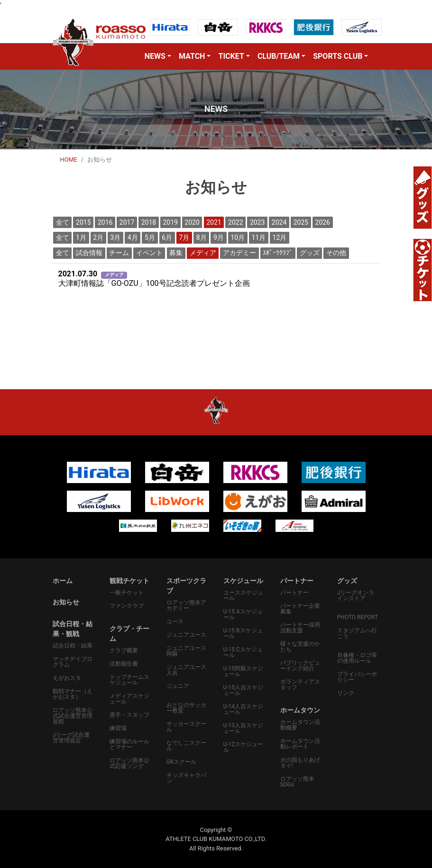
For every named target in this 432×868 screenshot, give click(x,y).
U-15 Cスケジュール (243, 652)
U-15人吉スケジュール (244, 690)
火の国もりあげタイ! (300, 763)
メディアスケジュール (129, 699)
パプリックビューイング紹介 (300, 666)
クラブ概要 (124, 650)
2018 (149, 222)
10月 (238, 238)
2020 (192, 222)
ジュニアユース (186, 635)
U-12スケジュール (244, 747)
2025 (301, 222)
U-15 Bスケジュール (243, 633)
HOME (69, 160)
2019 (170, 222)
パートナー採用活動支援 (300, 628)
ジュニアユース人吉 (186, 670)
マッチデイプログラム (73, 662)
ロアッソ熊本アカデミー (186, 605)
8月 (202, 238)
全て (63, 222)
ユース (175, 621)
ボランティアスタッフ (300, 685)
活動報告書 (124, 664)
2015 (83, 222)
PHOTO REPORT (358, 617)
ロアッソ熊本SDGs (297, 782)
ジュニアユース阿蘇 (186, 651)
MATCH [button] (192, 56)
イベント (149, 253)
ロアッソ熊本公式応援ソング (129, 763)
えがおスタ (67, 678)
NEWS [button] (155, 56)
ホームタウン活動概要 (300, 725)
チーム (119, 253)
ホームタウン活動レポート (300, 744)
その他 (336, 253)
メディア (203, 253)
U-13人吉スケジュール (244, 728)
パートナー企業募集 (300, 609)
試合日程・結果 (73, 646)
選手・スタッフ (129, 715)
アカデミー (239, 253)
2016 (105, 222)
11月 (258, 238)
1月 (81, 238)
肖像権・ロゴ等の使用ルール (357, 658)
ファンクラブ (127, 606)
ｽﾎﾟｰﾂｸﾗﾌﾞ (278, 253)
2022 (235, 222)
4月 (133, 238)
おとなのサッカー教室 (186, 708)
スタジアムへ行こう (357, 633)
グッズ (310, 253)
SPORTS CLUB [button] (338, 56)
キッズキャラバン (186, 778)
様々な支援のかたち (300, 647)
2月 (98, 238)
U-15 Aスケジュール (243, 614)
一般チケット (127, 593)
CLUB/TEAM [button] (279, 56)
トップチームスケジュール (129, 680)
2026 (323, 222)
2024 (279, 222)
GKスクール (182, 762)
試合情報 (89, 253)
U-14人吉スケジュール (244, 709)
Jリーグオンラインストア (356, 595)
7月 (184, 238)
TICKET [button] (231, 56)
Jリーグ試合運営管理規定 (71, 738)
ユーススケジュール (243, 595)
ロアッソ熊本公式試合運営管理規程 (73, 716)
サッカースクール (186, 727)
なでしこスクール (186, 746)
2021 (214, 222)
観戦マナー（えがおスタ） (73, 694)
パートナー (294, 593)
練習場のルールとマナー (129, 744)
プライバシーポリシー (357, 677)
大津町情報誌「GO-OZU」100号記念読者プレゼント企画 (154, 279)
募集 (176, 253)
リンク (346, 693)
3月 (116, 238)
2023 (257, 222)
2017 (127, 222)
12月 (280, 238)
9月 (219, 238)
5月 (150, 238)
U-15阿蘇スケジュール (244, 671)
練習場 (118, 728)
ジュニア (178, 686)
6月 (167, 238)
